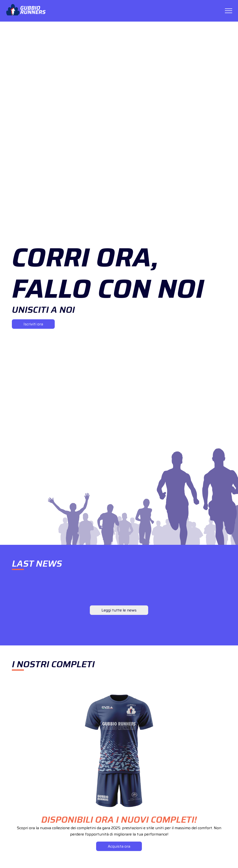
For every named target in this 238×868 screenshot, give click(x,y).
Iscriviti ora (33, 324)
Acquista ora (119, 846)
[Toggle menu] (229, 11)
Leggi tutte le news (119, 610)
